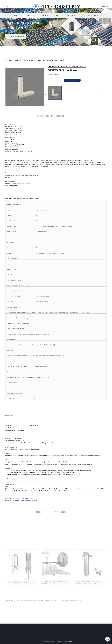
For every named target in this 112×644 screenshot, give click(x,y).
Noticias (46, 19)
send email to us (72, 80)
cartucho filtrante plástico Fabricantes (38, 489)
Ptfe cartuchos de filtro (12, 491)
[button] (7, 7)
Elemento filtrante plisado (20, 489)
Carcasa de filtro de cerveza (57, 489)
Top (108, 639)
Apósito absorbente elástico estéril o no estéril (22, 498)
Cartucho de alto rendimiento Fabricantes (59, 491)
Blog (58, 19)
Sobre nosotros (91, 19)
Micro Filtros (101, 489)
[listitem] (56, 94)
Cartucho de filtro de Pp (40, 491)
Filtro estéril (9, 489)
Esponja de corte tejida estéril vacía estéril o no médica (23, 500)
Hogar (17, 19)
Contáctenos (73, 19)
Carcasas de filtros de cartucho (88, 489)
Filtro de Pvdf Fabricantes (26, 491)
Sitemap (70, 641)
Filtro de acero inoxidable (72, 489)
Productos (31, 19)
